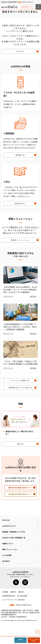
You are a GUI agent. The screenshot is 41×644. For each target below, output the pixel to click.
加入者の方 (6, 561)
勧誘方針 (21, 592)
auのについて (9, 526)
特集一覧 (20, 444)
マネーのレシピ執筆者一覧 (20, 380)
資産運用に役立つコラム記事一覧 (20, 387)
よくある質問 (7, 555)
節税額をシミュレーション (20, 240)
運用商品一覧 (20, 155)
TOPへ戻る (20, 51)
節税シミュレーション (10, 549)
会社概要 (5, 592)
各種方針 (13, 592)
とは (6, 520)
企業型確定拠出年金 (9, 596)
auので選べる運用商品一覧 (14, 538)
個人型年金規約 (22, 596)
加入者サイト (27, 7)
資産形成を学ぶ (20, 203)
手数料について (8, 543)
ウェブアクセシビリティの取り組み (14, 600)
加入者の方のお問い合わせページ (20, 494)
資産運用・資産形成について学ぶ (14, 532)
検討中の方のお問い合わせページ (20, 488)
